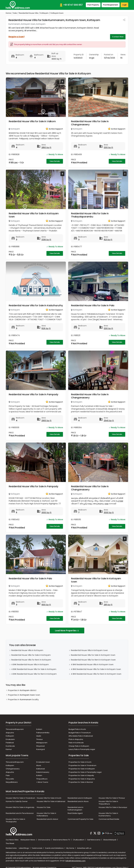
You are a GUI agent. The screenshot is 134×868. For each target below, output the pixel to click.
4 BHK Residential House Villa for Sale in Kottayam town (96, 669)
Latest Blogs (24, 848)
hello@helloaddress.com (75, 861)
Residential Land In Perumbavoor (20, 813)
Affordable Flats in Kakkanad (81, 736)
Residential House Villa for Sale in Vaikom (32, 121)
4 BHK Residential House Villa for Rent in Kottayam (34, 674)
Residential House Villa (29, 13)
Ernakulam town (43, 762)
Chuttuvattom (79, 840)
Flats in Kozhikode (76, 743)
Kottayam (44, 13)
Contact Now (118, 37)
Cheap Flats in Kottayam (79, 746)
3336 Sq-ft (46, 240)
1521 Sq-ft (108, 240)
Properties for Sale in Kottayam (82, 769)
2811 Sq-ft (108, 605)
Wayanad (40, 746)
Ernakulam (10, 739)
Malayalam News (28, 840)
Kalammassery (43, 772)
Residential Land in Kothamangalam (76, 809)
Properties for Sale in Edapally (81, 775)
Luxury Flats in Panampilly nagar (82, 749)
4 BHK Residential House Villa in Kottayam (30, 664)
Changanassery (13, 769)
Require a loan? (17, 37)
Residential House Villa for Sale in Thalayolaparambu (90, 215)
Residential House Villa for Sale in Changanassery (90, 123)
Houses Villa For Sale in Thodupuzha (15, 820)
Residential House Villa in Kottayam (27, 650)
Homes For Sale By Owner (17, 801)
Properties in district (22, 690)
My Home (71, 848)
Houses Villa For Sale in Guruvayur (113, 807)
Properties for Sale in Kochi (80, 762)
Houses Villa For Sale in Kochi (49, 798)
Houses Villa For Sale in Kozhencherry (108, 815)
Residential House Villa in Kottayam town (89, 650)
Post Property (93, 5)
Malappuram (42, 743)
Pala (8, 775)
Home (8, 13)
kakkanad (41, 769)
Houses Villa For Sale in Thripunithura (108, 803)
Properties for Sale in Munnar (81, 782)
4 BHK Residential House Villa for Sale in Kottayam (34, 669)
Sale (15, 13)
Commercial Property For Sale (80, 819)
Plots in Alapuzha (76, 739)
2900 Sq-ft (46, 421)
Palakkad (10, 743)
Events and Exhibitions (55, 848)
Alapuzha (10, 733)
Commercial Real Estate (109, 819)
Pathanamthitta (43, 733)
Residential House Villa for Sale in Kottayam (31, 655)
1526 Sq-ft (46, 328)
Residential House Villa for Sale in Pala (93, 305)
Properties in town (24, 695)
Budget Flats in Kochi (77, 729)
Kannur (9, 749)
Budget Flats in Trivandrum (80, 733)
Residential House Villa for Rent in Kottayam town (93, 660)
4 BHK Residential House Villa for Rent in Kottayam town (96, 674)
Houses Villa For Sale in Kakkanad (51, 801)
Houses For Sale (44, 807)
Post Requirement (111, 5)
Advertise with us (84, 848)
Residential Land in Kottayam (80, 798)
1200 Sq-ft (108, 147)
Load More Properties (67, 631)
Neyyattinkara (12, 782)
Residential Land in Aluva (78, 801)
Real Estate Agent (75, 813)
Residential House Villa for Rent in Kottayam (31, 660)
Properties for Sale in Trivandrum (82, 765)
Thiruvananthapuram (15, 729)
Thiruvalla (10, 779)
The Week (10, 843)
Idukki (39, 736)
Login (124, 5)
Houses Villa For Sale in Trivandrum (20, 798)
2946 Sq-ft (109, 421)
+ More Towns (42, 782)
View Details (55, 161)
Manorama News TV (62, 840)
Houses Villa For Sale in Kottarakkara (46, 815)
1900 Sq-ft (46, 605)
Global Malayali (110, 840)
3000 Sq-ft (46, 513)
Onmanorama (44, 840)
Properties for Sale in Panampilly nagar (85, 772)
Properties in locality (23, 700)
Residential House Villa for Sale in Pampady (33, 394)
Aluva (39, 765)
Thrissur (40, 739)
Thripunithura (42, 779)
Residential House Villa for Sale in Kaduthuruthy (36, 305)
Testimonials (37, 848)
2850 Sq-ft (46, 147)
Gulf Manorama (94, 840)
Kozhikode (10, 746)
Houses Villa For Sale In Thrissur (112, 798)
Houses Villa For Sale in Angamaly (20, 807)
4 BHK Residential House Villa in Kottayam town (92, 664)
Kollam (39, 729)
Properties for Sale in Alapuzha (82, 779)
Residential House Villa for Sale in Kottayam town (34, 215)
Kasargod (41, 749)
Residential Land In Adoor (48, 819)
